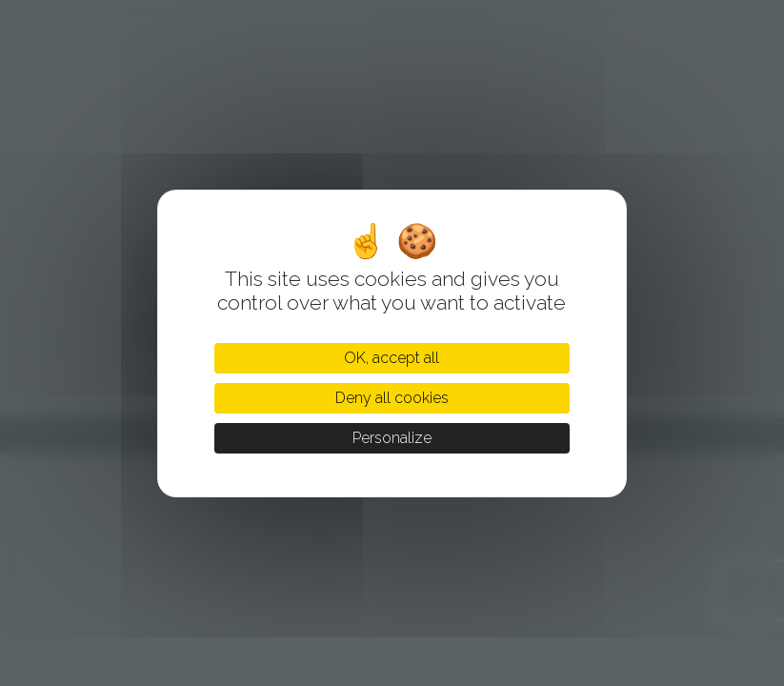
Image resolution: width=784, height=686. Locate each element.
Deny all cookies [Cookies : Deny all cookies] (392, 398)
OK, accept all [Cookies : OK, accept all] (392, 358)
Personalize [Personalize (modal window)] (392, 438)
